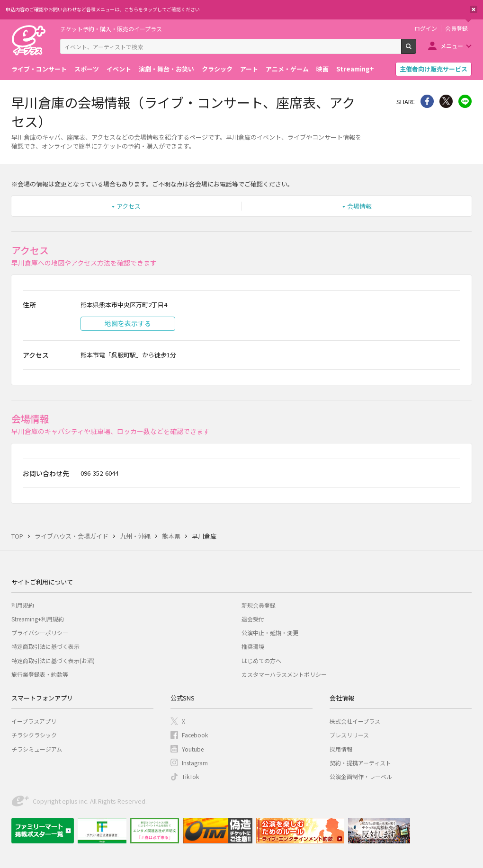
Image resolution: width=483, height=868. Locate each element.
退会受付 (253, 619)
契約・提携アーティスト (360, 763)
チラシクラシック (34, 735)
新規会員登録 (259, 605)
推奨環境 (253, 646)
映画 (322, 69)
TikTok (190, 776)
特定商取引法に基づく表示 (45, 646)
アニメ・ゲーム (287, 69)
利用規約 (23, 605)
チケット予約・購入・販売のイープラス (111, 29)
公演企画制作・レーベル (361, 776)
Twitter (446, 101)
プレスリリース (349, 735)
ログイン (426, 28)
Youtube (193, 749)
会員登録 (456, 28)
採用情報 (341, 749)
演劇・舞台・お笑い (166, 69)
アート (249, 69)
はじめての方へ (261, 660)
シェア (427, 101)
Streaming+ (355, 69)
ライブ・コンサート (39, 69)
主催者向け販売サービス (434, 69)
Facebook (195, 735)
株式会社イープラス (355, 721)
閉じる (474, 9)
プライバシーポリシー (40, 633)
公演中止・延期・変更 (270, 633)
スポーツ (87, 69)
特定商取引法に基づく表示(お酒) (53, 660)
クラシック (217, 69)
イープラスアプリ (34, 721)
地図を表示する (128, 323)
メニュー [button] (452, 46)
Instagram (195, 763)
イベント (119, 69)
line (465, 101)
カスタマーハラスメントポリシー (284, 674)
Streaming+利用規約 (38, 619)
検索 (416, 50)
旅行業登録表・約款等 (40, 674)
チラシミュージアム (37, 749)
